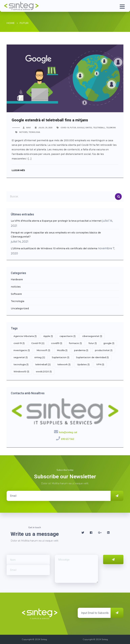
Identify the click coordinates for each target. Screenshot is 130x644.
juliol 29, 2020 (45, 128)
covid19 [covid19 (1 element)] (57, 343)
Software (16, 294)
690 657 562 (68, 439)
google (81, 128)
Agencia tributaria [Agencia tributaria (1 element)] (25, 336)
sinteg (89, 128)
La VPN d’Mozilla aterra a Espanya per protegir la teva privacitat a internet (56, 221)
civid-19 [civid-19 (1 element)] (19, 343)
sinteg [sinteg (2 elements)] (40, 357)
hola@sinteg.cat (68, 432)
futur (73, 128)
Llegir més (19, 170)
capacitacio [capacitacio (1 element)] (68, 336)
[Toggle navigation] (122, 6)
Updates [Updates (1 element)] (83, 364)
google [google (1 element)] (109, 343)
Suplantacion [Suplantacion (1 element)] (61, 357)
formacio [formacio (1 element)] (75, 343)
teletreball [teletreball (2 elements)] (43, 364)
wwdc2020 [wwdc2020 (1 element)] (44, 371)
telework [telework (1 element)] (64, 364)
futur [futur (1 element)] (93, 343)
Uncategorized (20, 308)
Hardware (17, 279)
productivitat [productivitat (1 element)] (104, 350)
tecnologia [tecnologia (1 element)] (21, 364)
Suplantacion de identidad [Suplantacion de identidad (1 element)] (92, 357)
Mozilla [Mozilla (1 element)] (62, 350)
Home (11, 23)
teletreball (99, 128)
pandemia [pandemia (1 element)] (81, 350)
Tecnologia (34, 132)
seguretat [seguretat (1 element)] (21, 357)
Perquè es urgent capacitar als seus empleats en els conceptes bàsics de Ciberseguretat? (56, 235)
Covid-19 (65, 128)
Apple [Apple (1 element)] (48, 336)
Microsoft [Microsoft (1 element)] (43, 350)
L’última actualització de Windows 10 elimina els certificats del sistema (54, 248)
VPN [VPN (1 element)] (100, 364)
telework (111, 128)
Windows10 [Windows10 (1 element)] (21, 371)
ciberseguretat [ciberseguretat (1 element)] (92, 336)
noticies (23, 132)
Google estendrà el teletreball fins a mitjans (55, 120)
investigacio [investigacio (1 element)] (22, 350)
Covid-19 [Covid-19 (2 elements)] (38, 343)
